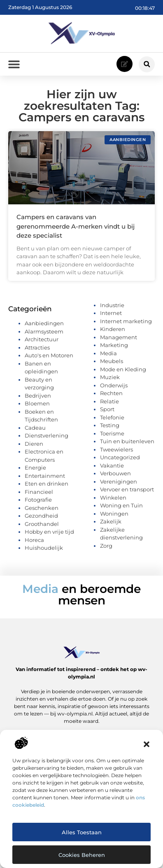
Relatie (109, 404)
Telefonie (112, 420)
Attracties (37, 350)
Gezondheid (41, 518)
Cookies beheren (82, 855)
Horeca (34, 543)
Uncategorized (120, 460)
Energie (35, 470)
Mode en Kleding (123, 372)
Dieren (34, 447)
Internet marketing (126, 324)
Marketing (114, 348)
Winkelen (113, 500)
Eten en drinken (47, 486)
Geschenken (42, 511)
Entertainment (45, 479)
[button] (147, 744)
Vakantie (112, 468)
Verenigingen (119, 484)
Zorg (106, 549)
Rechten (111, 396)
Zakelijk (111, 524)
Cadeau (35, 431)
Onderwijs (114, 388)
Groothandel (42, 527)
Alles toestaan (82, 832)
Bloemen (37, 406)
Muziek (110, 380)
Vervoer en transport (127, 492)
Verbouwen (115, 476)
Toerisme (112, 436)
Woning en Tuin (121, 508)
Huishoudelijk (44, 551)
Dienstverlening (47, 438)
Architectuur (42, 342)
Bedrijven (38, 398)
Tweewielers (116, 452)
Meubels (112, 364)
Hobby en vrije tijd (49, 535)
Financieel (39, 495)
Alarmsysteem (44, 334)
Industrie (112, 308)
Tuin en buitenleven (127, 444)
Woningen (114, 516)
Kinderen (113, 332)
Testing (110, 428)
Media (108, 356)
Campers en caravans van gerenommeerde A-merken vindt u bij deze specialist (76, 229)
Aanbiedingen (44, 326)
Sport (107, 412)
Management (119, 340)
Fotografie (38, 502)
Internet (111, 316)
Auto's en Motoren (49, 358)
